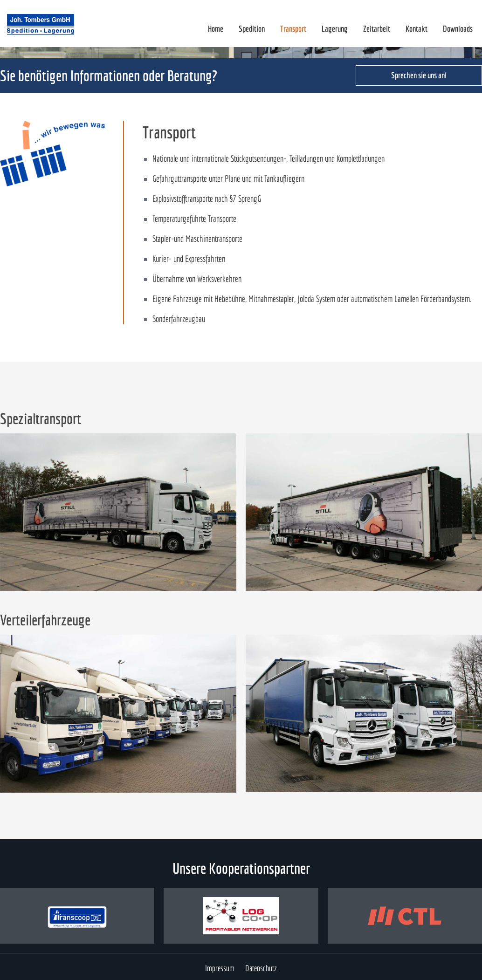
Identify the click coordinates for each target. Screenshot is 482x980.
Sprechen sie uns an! (419, 75)
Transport (293, 29)
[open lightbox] (118, 512)
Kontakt (417, 29)
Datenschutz (261, 968)
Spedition (252, 29)
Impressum (220, 968)
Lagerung (335, 29)
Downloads (458, 29)
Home (216, 29)
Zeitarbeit (377, 29)
